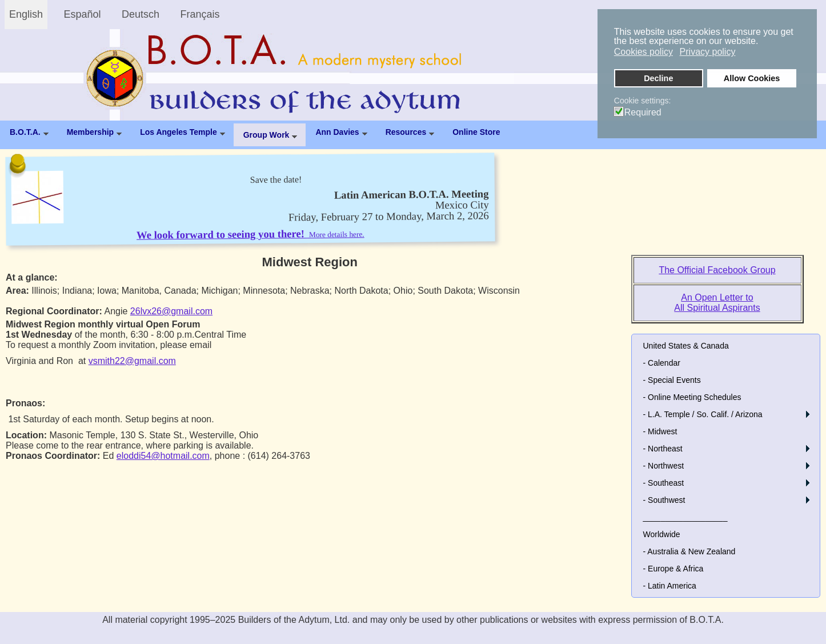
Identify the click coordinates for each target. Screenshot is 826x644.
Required (643, 113)
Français (200, 14)
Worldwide (662, 534)
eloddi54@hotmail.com (163, 456)
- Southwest (664, 500)
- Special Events (672, 380)
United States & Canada (686, 346)
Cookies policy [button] (643, 52)
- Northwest (664, 466)
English (26, 14)
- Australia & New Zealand (689, 551)
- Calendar (662, 363)
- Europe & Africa (673, 569)
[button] (808, 414)
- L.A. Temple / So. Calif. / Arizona (703, 414)
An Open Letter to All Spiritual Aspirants (717, 303)
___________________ (685, 517)
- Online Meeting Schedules (692, 397)
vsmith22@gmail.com (132, 361)
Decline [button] (658, 78)
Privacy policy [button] (708, 52)
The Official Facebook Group (717, 270)
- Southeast (664, 483)
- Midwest (660, 431)
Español (83, 14)
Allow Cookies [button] (752, 78)
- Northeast (663, 449)
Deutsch (141, 14)
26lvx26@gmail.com (171, 311)
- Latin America (670, 586)
